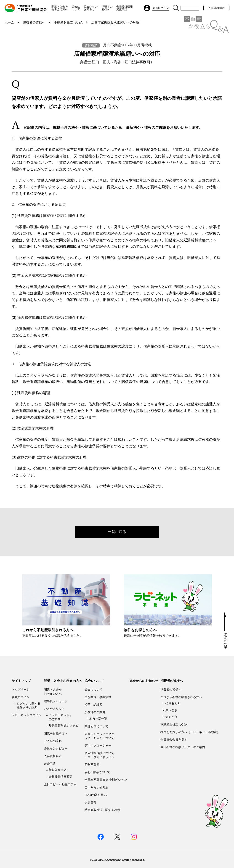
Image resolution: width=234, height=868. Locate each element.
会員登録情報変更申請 (125, 8)
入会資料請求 (216, 8)
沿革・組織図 (93, 705)
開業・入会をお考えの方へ (60, 8)
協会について (76, 8)
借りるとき (173, 703)
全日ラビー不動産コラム (60, 784)
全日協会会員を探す (174, 740)
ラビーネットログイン (27, 715)
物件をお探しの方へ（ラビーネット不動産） (190, 732)
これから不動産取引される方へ (181, 697)
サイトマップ (21, 681)
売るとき (171, 717)
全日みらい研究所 (96, 787)
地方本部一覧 (98, 719)
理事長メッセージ (56, 701)
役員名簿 (90, 802)
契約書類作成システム (64, 726)
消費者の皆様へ (107, 8)
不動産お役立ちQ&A (68, 22)
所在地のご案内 (95, 712)
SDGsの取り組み (96, 795)
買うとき (171, 710)
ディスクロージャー (98, 745)
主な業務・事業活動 (98, 697)
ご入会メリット (54, 709)
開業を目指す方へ (56, 733)
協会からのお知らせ (91, 8)
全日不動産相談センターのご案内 (183, 747)
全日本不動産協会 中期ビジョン (106, 780)
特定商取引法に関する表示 (102, 810)
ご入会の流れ (53, 741)
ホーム (9, 22)
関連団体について (96, 726)
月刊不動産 (92, 765)
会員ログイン (21, 697)
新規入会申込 (58, 770)
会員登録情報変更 (61, 777)
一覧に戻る (117, 532)
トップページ (21, 690)
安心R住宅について (97, 772)
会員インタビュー (56, 748)
